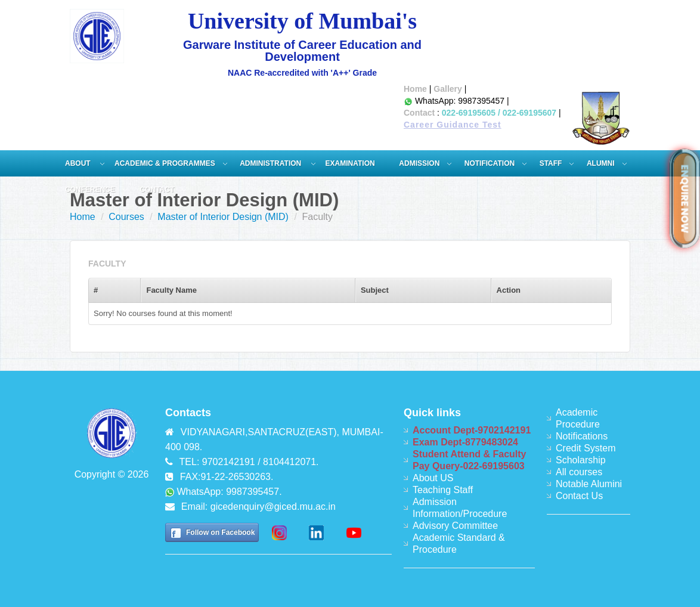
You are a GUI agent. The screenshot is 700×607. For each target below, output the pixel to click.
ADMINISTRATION (271, 163)
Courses (126, 217)
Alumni (601, 163)
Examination (350, 163)
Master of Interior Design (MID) (223, 217)
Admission (419, 163)
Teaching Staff (443, 490)
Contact (419, 113)
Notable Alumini (589, 484)
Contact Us (579, 496)
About (79, 163)
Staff (551, 163)
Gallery (447, 89)
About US (433, 478)
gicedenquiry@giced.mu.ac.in (273, 507)
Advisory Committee (455, 526)
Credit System (586, 448)
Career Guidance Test (453, 125)
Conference (90, 190)
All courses (579, 472)
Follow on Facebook (220, 532)
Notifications (582, 436)
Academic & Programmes (165, 163)
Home (415, 89)
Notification (490, 163)
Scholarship (581, 460)
